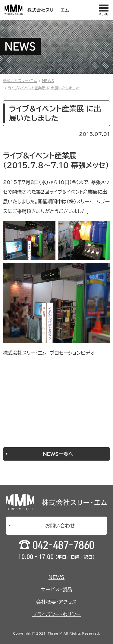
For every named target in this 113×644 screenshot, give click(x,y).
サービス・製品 (56, 590)
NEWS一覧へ (58, 454)
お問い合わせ (60, 526)
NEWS (56, 577)
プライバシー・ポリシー (56, 614)
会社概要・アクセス (56, 602)
